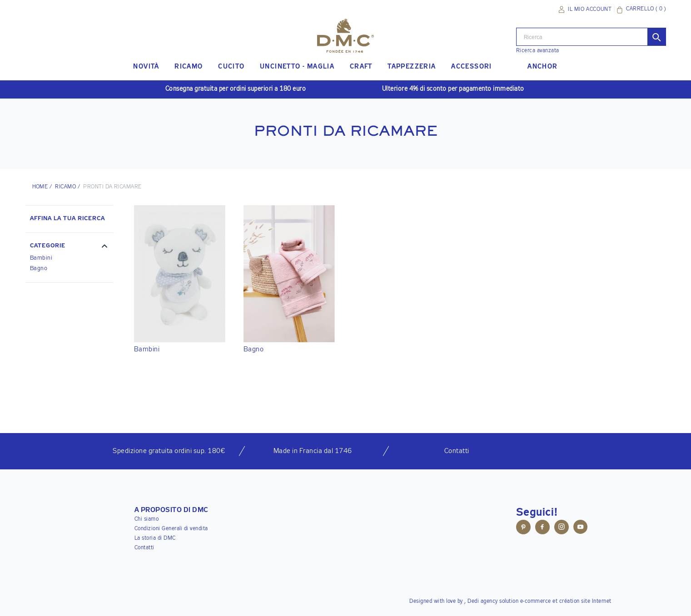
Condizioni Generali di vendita (171, 529)
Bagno (39, 269)
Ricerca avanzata (538, 51)
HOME (40, 187)
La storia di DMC (155, 538)
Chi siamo (147, 519)
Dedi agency (483, 601)
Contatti (144, 548)
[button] (70, 247)
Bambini (41, 258)
